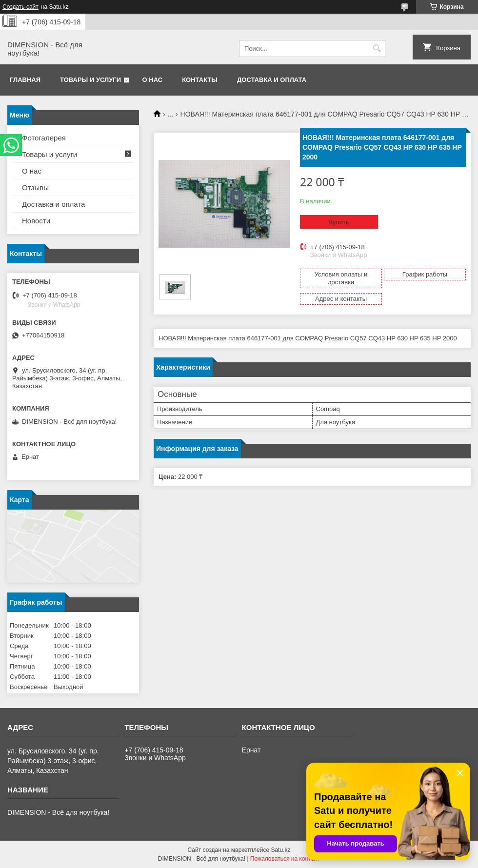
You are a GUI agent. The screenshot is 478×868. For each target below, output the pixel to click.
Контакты (200, 80)
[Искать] (377, 49)
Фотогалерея (44, 138)
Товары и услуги (90, 80)
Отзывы (35, 187)
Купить (339, 222)
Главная (25, 80)
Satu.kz (280, 850)
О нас (153, 80)
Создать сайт (20, 7)
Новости (36, 221)
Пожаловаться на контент (285, 859)
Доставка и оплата (272, 80)
